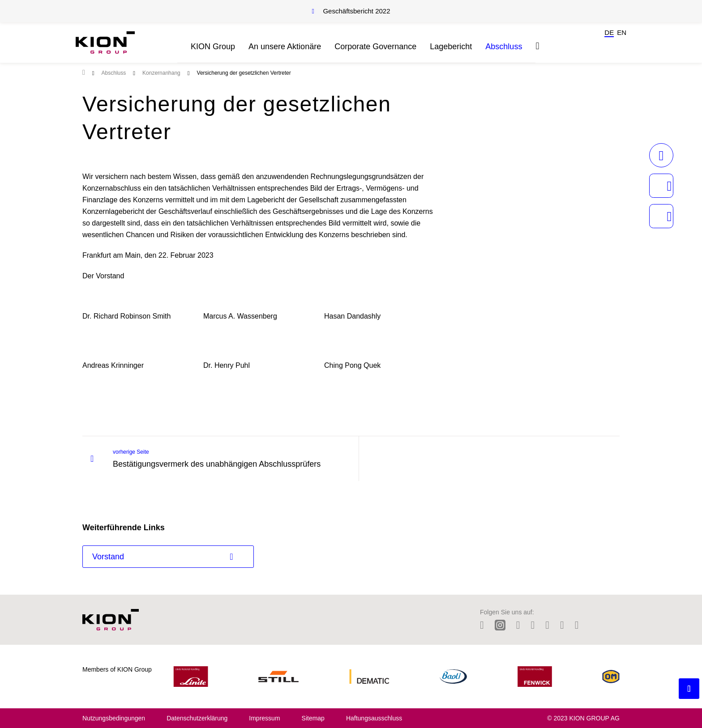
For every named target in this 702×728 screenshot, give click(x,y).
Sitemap (313, 718)
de (609, 32)
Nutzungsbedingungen (114, 718)
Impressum (264, 718)
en (622, 32)
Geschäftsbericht (356, 11)
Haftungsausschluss (374, 718)
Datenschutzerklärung (197, 718)
